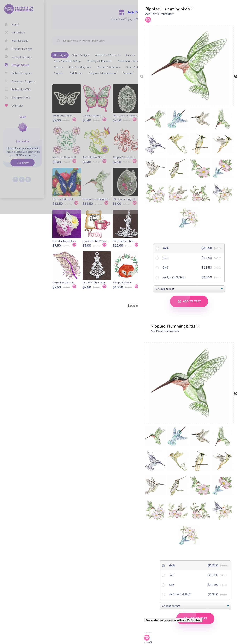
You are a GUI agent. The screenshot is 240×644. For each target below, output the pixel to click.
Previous (142, 76)
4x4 (165, 248)
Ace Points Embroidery (159, 14)
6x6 (165, 267)
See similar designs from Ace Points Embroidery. (173, 620)
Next (236, 76)
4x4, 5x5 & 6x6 (173, 277)
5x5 (165, 258)
